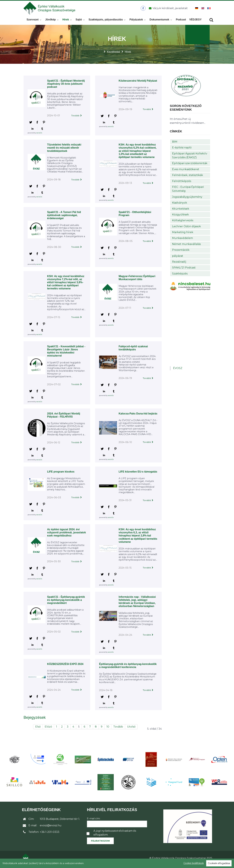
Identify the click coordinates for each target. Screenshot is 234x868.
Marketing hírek (183, 235)
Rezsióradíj (179, 264)
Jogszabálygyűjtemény (187, 199)
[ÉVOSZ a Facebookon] (143, 10)
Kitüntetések (181, 211)
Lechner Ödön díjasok (186, 229)
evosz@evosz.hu (51, 828)
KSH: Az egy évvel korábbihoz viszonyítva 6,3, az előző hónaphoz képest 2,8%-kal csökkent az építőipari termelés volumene (138, 538)
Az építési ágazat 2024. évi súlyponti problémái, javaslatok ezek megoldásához (66, 535)
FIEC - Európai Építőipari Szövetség (188, 191)
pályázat (178, 258)
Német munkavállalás (186, 247)
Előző (48, 729)
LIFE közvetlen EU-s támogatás (138, 474)
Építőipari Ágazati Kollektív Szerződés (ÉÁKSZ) (190, 158)
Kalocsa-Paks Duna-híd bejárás (138, 416)
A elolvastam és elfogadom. (115, 835)
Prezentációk (181, 252)
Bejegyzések (35, 720)
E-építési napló (182, 150)
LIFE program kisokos (61, 474)
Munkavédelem (182, 241)
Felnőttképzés (182, 184)
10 (108, 729)
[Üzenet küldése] (168, 10)
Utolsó (131, 729)
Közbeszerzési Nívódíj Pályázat (138, 83)
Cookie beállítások (194, 863)
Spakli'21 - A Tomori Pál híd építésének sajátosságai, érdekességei (64, 218)
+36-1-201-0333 (50, 835)
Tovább (75, 118)
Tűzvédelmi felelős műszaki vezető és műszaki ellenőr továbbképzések (64, 150)
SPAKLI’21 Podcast (184, 270)
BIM (175, 144)
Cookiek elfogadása (219, 863)
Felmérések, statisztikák (188, 178)
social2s (39, 135)
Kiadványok (180, 205)
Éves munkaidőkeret (186, 172)
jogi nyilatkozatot (107, 833)
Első (38, 729)
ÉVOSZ (178, 371)
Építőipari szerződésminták (190, 166)
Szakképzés (180, 276)
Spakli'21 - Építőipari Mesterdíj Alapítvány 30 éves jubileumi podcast (66, 86)
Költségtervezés (183, 223)
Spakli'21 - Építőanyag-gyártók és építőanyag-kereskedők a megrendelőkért (66, 603)
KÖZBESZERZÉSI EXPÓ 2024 (65, 666)
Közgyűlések (180, 217)
